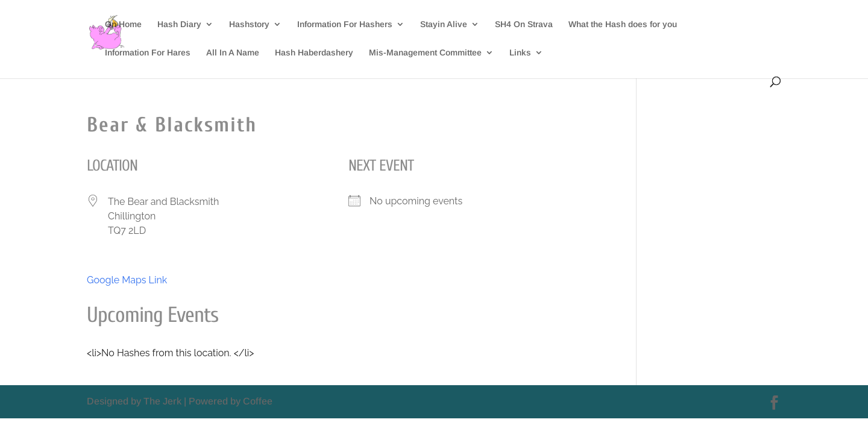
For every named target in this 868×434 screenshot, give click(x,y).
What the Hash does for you (623, 24)
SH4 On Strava (524, 24)
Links (520, 53)
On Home (123, 24)
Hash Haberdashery (314, 53)
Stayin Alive (444, 24)
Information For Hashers (345, 24)
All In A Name (233, 53)
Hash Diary (179, 24)
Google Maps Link (127, 280)
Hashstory (249, 24)
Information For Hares (148, 53)
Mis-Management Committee (425, 53)
